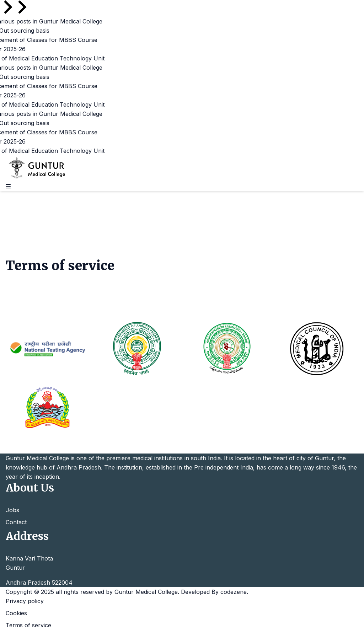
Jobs (12, 510)
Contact (16, 522)
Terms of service (28, 625)
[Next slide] (21, 7)
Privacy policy (25, 601)
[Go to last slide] (7, 7)
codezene (234, 592)
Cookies (16, 613)
